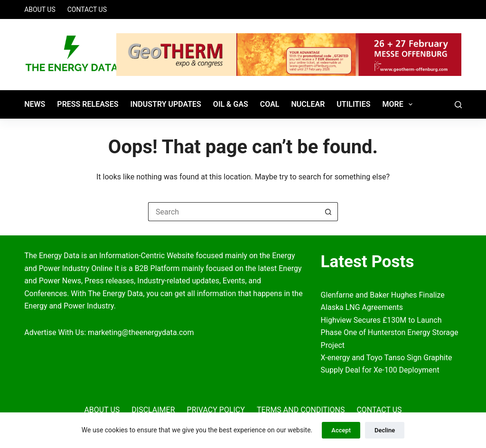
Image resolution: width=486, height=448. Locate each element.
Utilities (353, 104)
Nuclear (308, 104)
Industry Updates (165, 104)
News (35, 104)
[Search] (458, 105)
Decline (385, 430)
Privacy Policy (216, 410)
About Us (40, 9)
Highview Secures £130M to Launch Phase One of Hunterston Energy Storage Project (390, 333)
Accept (341, 430)
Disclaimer (153, 410)
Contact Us (87, 9)
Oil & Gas (231, 104)
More (399, 104)
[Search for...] (234, 212)
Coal (270, 104)
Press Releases (88, 104)
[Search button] (328, 212)
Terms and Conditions (301, 410)
